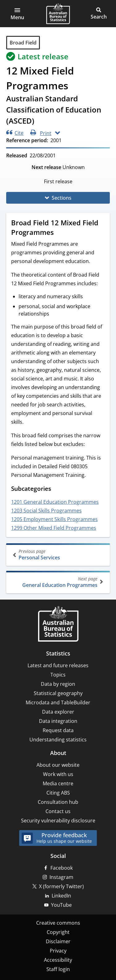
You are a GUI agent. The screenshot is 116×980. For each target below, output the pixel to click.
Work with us (58, 774)
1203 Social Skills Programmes (46, 511)
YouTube (61, 905)
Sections (62, 198)
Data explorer (58, 712)
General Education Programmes (57, 582)
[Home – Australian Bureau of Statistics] (58, 624)
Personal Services (59, 555)
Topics (58, 675)
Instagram (61, 877)
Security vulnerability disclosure (58, 821)
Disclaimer (58, 941)
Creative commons (58, 923)
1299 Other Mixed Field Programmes (54, 528)
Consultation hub (58, 802)
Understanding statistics (58, 740)
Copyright (58, 932)
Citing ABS (58, 793)
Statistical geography (58, 693)
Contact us (58, 811)
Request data (58, 730)
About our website (58, 765)
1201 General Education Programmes (55, 502)
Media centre (58, 783)
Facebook (62, 868)
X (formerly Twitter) (61, 886)
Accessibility (58, 960)
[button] (17, 14)
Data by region (58, 684)
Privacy (58, 951)
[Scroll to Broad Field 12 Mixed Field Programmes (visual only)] (60, 233)
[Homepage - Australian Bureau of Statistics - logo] (58, 14)
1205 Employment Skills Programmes (54, 519)
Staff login (58, 969)
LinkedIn (61, 896)
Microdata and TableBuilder (58, 702)
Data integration (58, 721)
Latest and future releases (58, 665)
